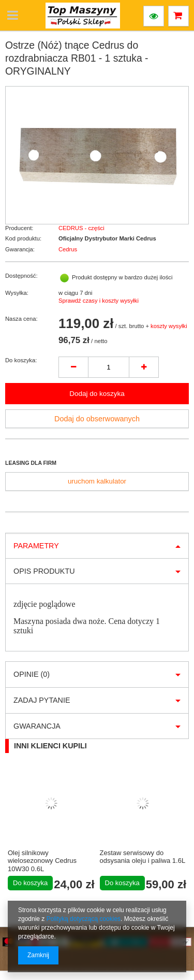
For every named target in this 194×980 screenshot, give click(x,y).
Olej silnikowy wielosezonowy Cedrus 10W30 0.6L (42, 861)
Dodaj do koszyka (97, 394)
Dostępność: (21, 276)
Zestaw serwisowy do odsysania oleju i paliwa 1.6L (143, 857)
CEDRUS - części (81, 228)
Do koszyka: (21, 360)
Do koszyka (30, 883)
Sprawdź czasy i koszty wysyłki (99, 301)
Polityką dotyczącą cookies (84, 919)
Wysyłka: (17, 293)
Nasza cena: (21, 319)
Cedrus (68, 249)
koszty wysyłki (169, 326)
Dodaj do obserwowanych (97, 419)
